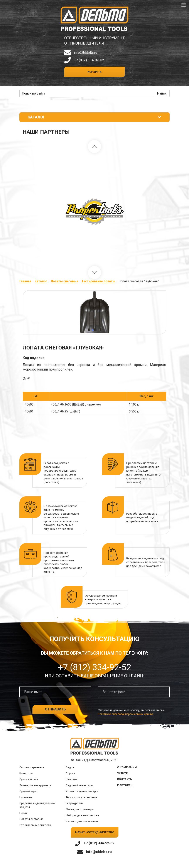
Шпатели (72, 779)
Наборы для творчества (82, 815)
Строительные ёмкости (35, 825)
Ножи (23, 813)
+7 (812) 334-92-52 (89, 60)
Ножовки (26, 797)
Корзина (94, 72)
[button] (94, 146)
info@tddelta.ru (86, 52)
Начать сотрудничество (95, 832)
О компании (127, 767)
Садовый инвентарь (79, 785)
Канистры (26, 773)
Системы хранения (32, 767)
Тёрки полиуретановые (81, 797)
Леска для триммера (80, 809)
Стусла (70, 773)
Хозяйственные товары (82, 791)
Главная (25, 281)
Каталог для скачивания (82, 821)
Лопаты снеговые (64, 281)
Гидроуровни (75, 803)
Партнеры (125, 785)
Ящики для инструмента (35, 785)
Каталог (41, 281)
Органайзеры (28, 791)
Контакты (125, 779)
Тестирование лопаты (98, 281)
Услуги (123, 773)
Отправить (55, 709)
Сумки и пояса (29, 779)
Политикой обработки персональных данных (126, 714)
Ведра (70, 767)
